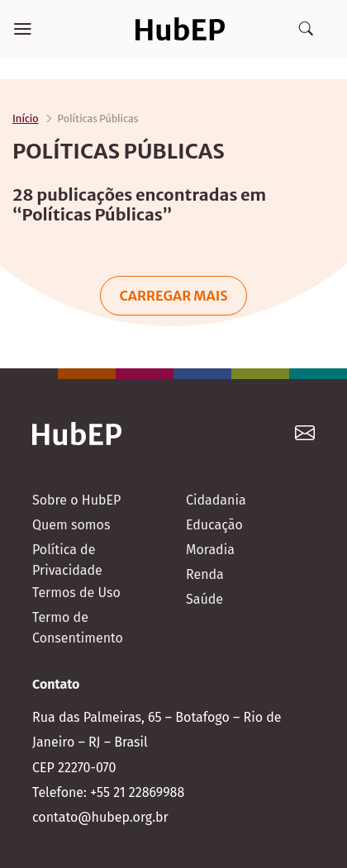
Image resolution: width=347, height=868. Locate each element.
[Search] (306, 29)
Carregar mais (173, 296)
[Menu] (23, 29)
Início (26, 119)
